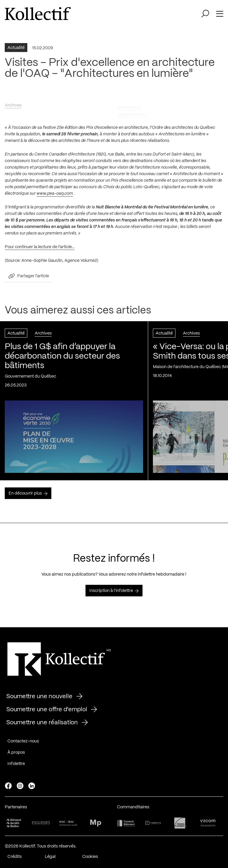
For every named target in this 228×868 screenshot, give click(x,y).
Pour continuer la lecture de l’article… (40, 248)
